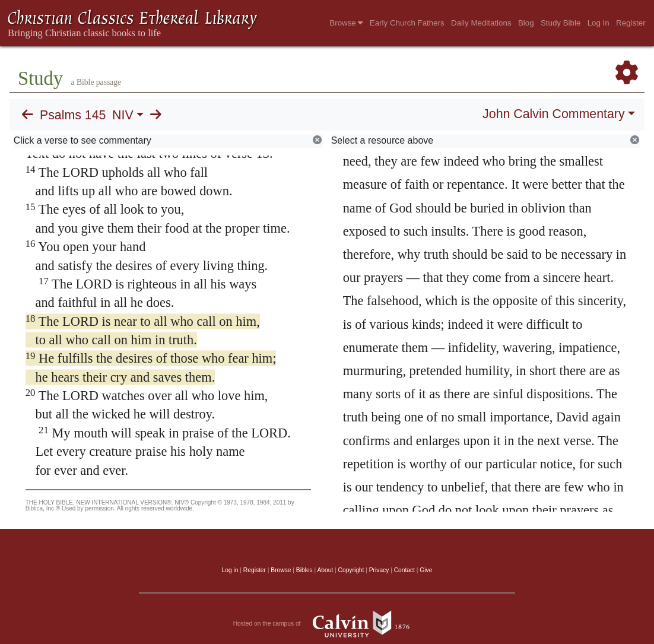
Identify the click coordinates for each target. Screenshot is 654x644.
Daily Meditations (481, 23)
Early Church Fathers (407, 23)
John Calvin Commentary (553, 114)
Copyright (351, 570)
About (325, 570)
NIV (123, 115)
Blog (526, 23)
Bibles (304, 570)
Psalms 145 (73, 115)
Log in (230, 570)
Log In (599, 23)
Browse (346, 23)
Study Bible (561, 23)
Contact (404, 570)
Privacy (379, 570)
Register (631, 23)
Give (426, 570)
